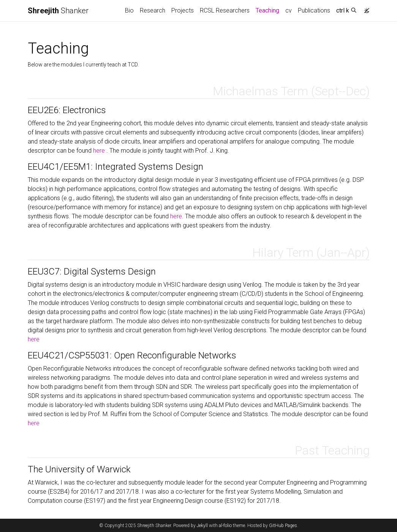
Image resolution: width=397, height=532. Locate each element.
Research (153, 10)
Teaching (269, 10)
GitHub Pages (283, 526)
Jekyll (202, 526)
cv (289, 10)
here (100, 151)
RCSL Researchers (225, 10)
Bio (129, 10)
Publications (314, 10)
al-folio (225, 526)
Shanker (58, 11)
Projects (183, 10)
